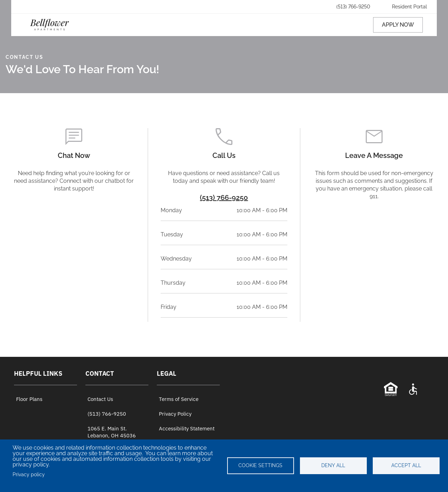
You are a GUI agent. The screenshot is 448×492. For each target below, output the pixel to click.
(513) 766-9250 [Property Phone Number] (224, 198)
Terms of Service (179, 399)
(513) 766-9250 (107, 414)
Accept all (406, 465)
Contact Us (100, 399)
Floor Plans (29, 399)
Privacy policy (29, 474)
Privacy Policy (175, 414)
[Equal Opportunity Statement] (391, 389)
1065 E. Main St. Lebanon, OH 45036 (112, 432)
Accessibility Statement (187, 428)
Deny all (333, 465)
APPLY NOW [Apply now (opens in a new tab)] (398, 25)
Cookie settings (260, 465)
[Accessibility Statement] (413, 389)
